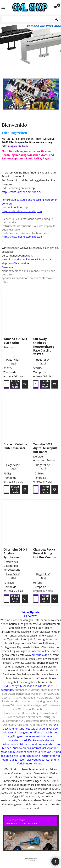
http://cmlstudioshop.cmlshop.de (22, 192)
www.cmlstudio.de (36, 655)
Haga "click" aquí (13, 361)
